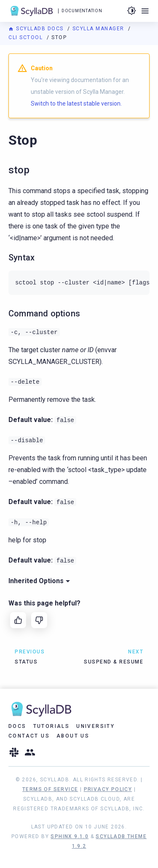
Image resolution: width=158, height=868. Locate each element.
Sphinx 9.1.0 (70, 836)
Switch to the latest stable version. (76, 104)
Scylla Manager (99, 29)
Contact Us (29, 736)
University (95, 726)
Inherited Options (39, 581)
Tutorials (52, 726)
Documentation (82, 11)
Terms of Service (50, 789)
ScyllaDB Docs (37, 29)
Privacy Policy (108, 789)
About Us (73, 736)
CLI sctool (27, 37)
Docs (17, 726)
